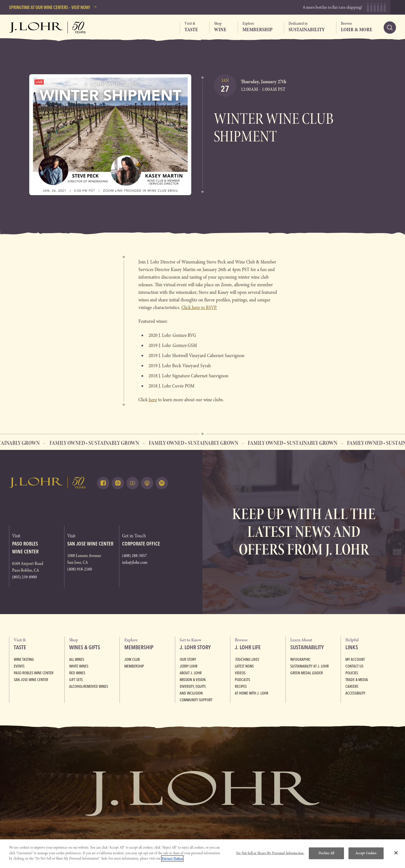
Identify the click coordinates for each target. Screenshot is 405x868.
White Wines (79, 666)
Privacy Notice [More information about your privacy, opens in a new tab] (172, 858)
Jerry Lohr (189, 666)
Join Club (132, 659)
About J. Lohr (191, 673)
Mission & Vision (193, 680)
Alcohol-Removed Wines (89, 686)
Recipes (241, 686)
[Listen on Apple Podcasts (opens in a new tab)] (147, 483)
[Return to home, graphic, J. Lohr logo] (47, 483)
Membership (134, 666)
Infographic (300, 659)
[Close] (396, 853)
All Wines (77, 659)
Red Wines (77, 673)
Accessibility (355, 693)
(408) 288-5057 (134, 556)
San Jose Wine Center (31, 680)
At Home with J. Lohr (252, 693)
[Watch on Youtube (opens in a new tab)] (132, 483)
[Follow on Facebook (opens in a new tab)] (103, 483)
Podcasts (242, 680)
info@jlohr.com (135, 562)
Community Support (196, 700)
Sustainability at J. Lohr (310, 666)
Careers (352, 686)
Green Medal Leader (307, 673)
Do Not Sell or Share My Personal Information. (270, 853)
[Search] (390, 28)
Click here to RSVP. (199, 307)
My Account (355, 659)
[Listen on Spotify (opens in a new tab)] (162, 483)
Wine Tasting (24, 659)
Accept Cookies (366, 853)
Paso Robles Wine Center (34, 673)
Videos (240, 673)
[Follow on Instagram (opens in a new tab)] (118, 483)
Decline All (326, 853)
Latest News (244, 666)
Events (19, 666)
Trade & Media (357, 680)
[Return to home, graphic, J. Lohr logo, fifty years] (47, 28)
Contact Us (354, 666)
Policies (352, 673)
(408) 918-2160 (80, 569)
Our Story (188, 659)
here (153, 400)
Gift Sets (76, 680)
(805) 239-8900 (24, 577)
